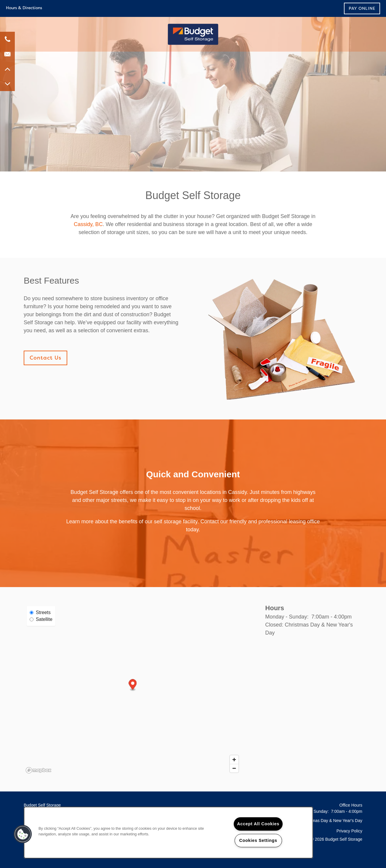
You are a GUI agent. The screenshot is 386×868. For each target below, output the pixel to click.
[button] (362, 8)
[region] (168, 833)
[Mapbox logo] (39, 770)
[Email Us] (7, 54)
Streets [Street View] (40, 612)
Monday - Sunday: (287, 617)
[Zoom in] (234, 760)
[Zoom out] (234, 768)
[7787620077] (7, 39)
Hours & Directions (24, 8)
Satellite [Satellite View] (41, 619)
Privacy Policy (349, 831)
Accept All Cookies (258, 824)
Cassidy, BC (88, 224)
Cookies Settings (258, 840)
